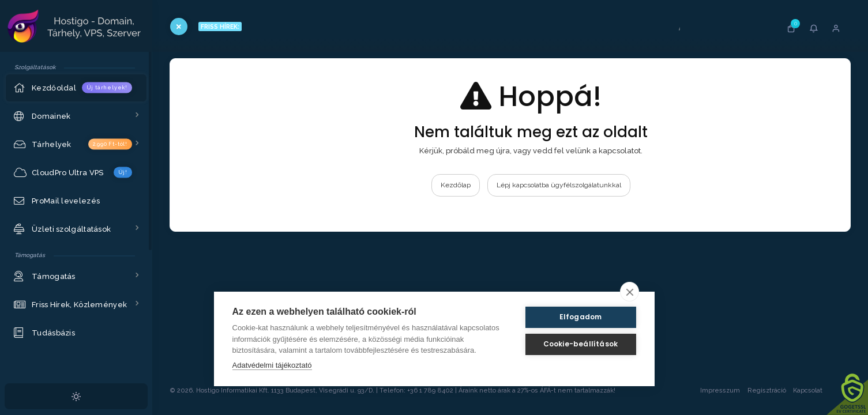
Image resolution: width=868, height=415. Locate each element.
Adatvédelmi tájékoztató (272, 365)
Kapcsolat (819, 391)
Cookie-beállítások (581, 344)
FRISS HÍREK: (220, 27)
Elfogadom (581, 317)
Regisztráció (767, 391)
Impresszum (720, 391)
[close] (630, 292)
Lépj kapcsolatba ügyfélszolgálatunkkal (559, 185)
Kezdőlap (456, 185)
